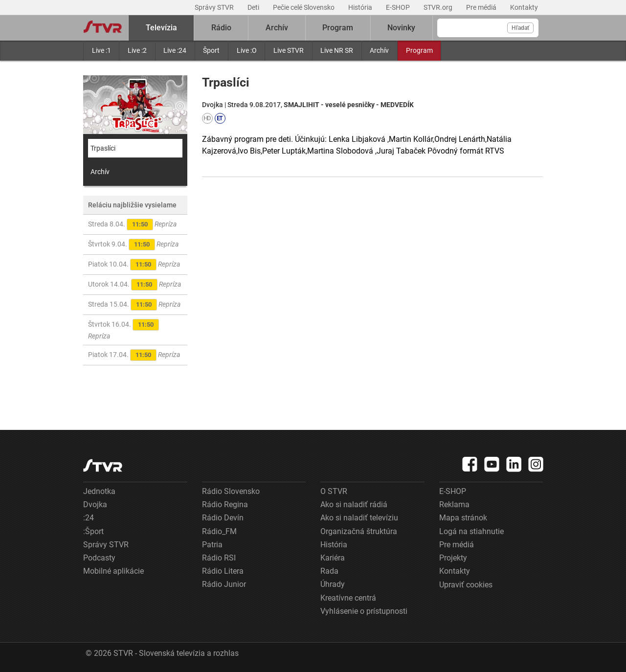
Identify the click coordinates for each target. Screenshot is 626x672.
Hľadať (520, 28)
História (361, 7)
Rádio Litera (223, 571)
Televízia (161, 28)
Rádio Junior (224, 584)
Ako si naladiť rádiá (354, 504)
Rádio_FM (219, 531)
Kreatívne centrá (348, 598)
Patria (212, 545)
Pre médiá (482, 7)
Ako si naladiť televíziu (359, 518)
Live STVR (289, 50)
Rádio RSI (219, 558)
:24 (89, 518)
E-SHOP (399, 7)
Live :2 (137, 50)
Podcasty (99, 558)
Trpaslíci (103, 148)
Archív (379, 50)
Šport (211, 50)
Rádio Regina (225, 504)
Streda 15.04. (134, 305)
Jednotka (99, 491)
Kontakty (524, 7)
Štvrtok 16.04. (123, 329)
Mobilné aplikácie (113, 571)
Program (419, 50)
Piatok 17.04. (134, 355)
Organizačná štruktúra (359, 531)
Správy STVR (215, 7)
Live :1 (101, 50)
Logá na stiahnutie (471, 531)
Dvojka (95, 504)
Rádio (221, 28)
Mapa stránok (463, 518)
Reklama (454, 504)
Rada (329, 571)
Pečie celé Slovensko (304, 7)
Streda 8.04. (132, 224)
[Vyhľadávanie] (488, 28)
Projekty (453, 558)
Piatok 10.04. (134, 265)
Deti (254, 7)
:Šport (93, 531)
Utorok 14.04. (134, 285)
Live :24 (175, 50)
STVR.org (439, 7)
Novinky (401, 28)
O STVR (334, 491)
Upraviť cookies (466, 585)
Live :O (247, 50)
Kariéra (333, 558)
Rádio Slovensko (231, 491)
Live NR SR (337, 50)
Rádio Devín (223, 518)
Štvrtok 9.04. (133, 245)
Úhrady (333, 584)
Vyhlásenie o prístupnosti (364, 611)
